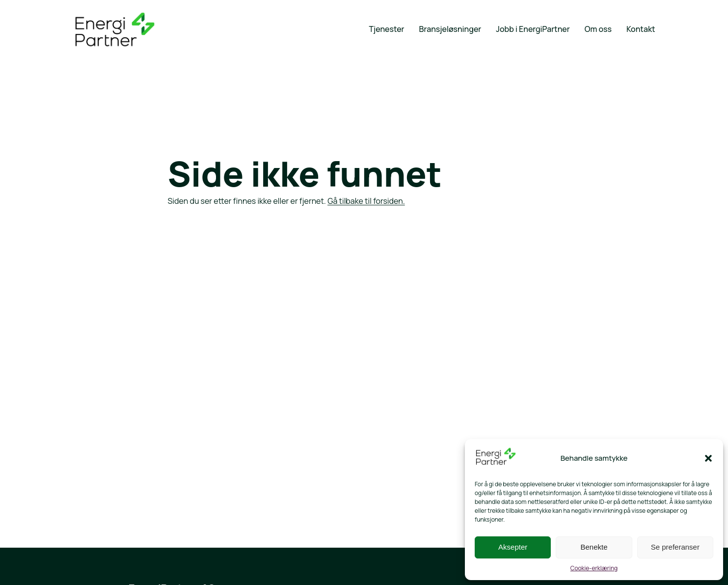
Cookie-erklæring (594, 568)
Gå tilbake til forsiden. (366, 201)
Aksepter (513, 547)
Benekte (594, 547)
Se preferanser (675, 547)
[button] (708, 458)
